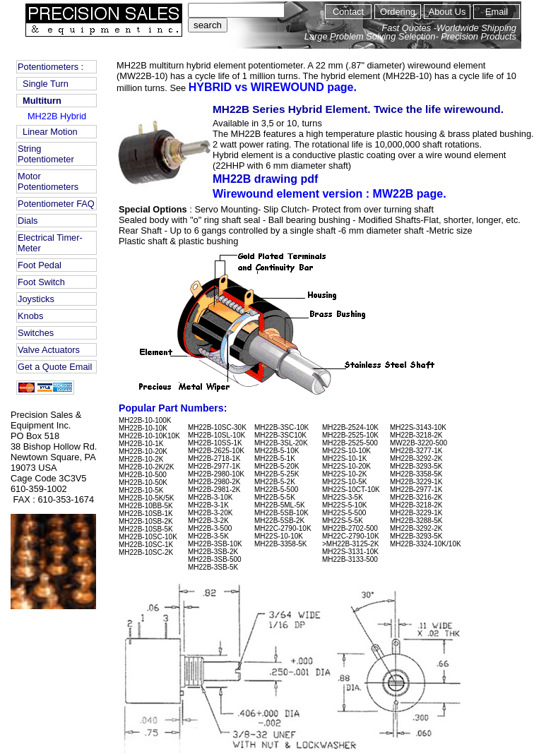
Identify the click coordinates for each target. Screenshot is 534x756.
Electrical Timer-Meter (50, 243)
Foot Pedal (40, 265)
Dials (28, 221)
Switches (36, 333)
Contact (348, 12)
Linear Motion (48, 132)
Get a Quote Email (55, 367)
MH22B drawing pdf (273, 179)
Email (497, 12)
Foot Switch (41, 282)
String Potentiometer (46, 154)
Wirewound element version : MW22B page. (330, 194)
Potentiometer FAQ (56, 204)
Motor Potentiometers (48, 181)
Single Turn (43, 84)
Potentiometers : (51, 67)
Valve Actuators (49, 350)
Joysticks (36, 299)
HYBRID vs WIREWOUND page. (273, 87)
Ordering (398, 12)
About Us (447, 12)
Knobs (30, 316)
